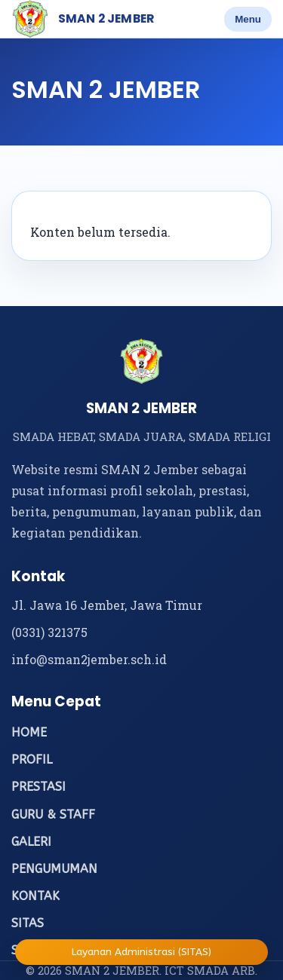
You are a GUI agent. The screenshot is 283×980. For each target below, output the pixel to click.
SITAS (28, 923)
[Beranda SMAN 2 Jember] (30, 19)
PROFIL (32, 759)
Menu (248, 19)
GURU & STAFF (53, 815)
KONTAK (35, 896)
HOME (29, 732)
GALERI (31, 842)
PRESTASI (38, 787)
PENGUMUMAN (54, 869)
